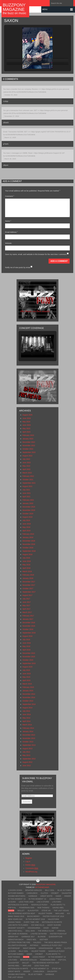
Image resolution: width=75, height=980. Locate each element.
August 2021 (27, 486)
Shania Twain (14, 922)
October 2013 (28, 742)
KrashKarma (34, 928)
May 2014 (26, 718)
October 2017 (28, 588)
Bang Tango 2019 (16, 916)
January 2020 (28, 503)
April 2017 (26, 609)
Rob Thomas (43, 908)
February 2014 (28, 728)
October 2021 (28, 480)
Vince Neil (31, 940)
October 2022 (28, 449)
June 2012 (26, 766)
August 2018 (27, 554)
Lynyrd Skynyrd (39, 934)
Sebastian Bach (16, 940)
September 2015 (29, 663)
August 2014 (27, 708)
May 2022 (26, 466)
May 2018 (26, 565)
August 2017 (27, 595)
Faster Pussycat (58, 934)
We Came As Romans (18, 934)
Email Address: (11, 232)
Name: (8, 221)
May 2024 (26, 422)
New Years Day (15, 919)
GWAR (58, 896)
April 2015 (26, 680)
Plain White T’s (58, 905)
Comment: (10, 196)
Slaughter (33, 911)
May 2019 (26, 527)
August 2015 (27, 667)
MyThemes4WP (42, 887)
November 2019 (29, 510)
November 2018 (29, 544)
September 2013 (29, 745)
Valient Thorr (45, 913)
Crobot (55, 893)
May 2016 (26, 646)
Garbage (33, 896)
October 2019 (28, 514)
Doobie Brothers (17, 896)
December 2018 (29, 541)
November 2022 (29, 445)
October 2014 (28, 701)
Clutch (44, 893)
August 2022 (27, 456)
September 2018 (29, 551)
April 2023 (26, 432)
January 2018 (28, 578)
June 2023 (26, 425)
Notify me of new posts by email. (18, 267)
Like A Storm (43, 902)
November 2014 (29, 697)
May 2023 (26, 428)
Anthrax (34, 945)
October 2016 (28, 629)
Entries (30, 865)
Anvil (58, 948)
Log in (28, 861)
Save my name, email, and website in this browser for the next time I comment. (36, 254)
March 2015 (27, 684)
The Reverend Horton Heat (22, 913)
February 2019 (28, 534)
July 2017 (26, 599)
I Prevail (61, 931)
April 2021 (26, 497)
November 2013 (29, 738)
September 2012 (29, 759)
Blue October (64, 890)
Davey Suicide (54, 925)
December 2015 (29, 653)
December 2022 (29, 442)
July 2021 (26, 490)
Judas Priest (56, 899)
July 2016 (26, 640)
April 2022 (26, 469)
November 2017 (29, 585)
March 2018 (27, 571)
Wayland (60, 913)
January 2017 (28, 619)
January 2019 (28, 537)
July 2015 (26, 670)
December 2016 (29, 623)
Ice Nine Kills (38, 925)
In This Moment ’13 (17, 899)
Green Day (13, 937)
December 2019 (29, 507)
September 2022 (29, 452)
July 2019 (26, 520)
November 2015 (29, 657)
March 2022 (27, 473)
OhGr (46, 928)
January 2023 (28, 439)
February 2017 (28, 616)
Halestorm (53, 919)
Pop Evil (12, 908)
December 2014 (29, 694)
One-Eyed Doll (15, 931)
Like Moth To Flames (18, 925)
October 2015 (28, 660)
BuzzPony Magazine (14, 7)
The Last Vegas (61, 911)
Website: (8, 243)
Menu (45, 9)
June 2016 (26, 643)
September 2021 (29, 483)
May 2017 (26, 606)
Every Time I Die (31, 922)
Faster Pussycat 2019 (53, 916)
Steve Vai (46, 911)
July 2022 (26, 459)
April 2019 (26, 531)
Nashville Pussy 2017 (52, 945)
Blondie (42, 937)
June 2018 (26, 561)
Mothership (14, 948)
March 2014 (27, 725)
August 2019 (27, 517)
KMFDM (55, 928)
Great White (46, 896)
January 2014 (28, 731)
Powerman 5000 (27, 908)
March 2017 (27, 612)
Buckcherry (33, 916)
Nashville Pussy (39, 905)
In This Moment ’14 (37, 899)
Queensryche (56, 937)
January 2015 (28, 691)
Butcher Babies (16, 893)
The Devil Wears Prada (56, 942)
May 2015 (26, 677)
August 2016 (27, 636)
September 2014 (29, 704)
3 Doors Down (15, 890)
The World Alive (46, 931)
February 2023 (28, 435)
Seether (44, 940)
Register (29, 858)
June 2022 (26, 463)
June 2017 (26, 602)
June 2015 (26, 674)
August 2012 (27, 762)
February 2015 (28, 687)
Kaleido (37, 942)
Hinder (68, 896)
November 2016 (29, 626)
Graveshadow (46, 948)
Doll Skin (30, 931)
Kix (68, 913)
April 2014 (26, 721)
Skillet (21, 911)
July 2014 (26, 711)
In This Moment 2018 (35, 919)
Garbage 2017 (28, 937)
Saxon (11, 911)
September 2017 (29, 592)
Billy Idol (50, 890)
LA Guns (12, 902)
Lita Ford (57, 902)
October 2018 (28, 548)
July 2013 (26, 752)
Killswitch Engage (17, 945)
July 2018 (26, 558)
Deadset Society (16, 928)
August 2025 (27, 415)
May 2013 (26, 755)
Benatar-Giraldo (34, 890)
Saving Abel (58, 908)
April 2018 (26, 568)
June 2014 (26, 714)
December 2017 (29, 582)
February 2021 (28, 500)
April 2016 (26, 650)
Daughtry (67, 893)
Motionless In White (18, 905)
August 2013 (27, 748)
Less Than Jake (26, 902)
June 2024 (26, 418)
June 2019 (26, 524)
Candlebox (32, 893)
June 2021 (26, 493)
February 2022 (28, 476)
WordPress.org (31, 872)
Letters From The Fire (19, 942)
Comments (32, 868)
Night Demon (29, 948)
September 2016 (29, 633)
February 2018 (28, 575)
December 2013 (29, 735)
